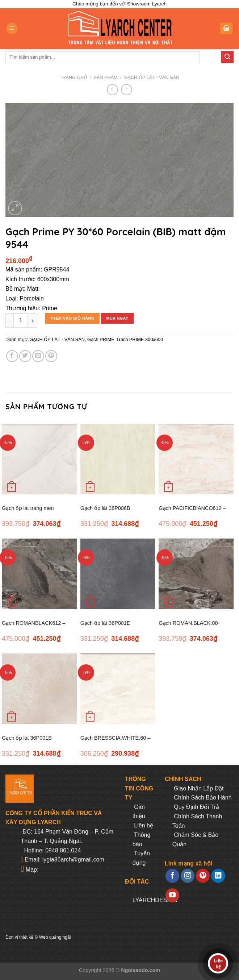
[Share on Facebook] (12, 356)
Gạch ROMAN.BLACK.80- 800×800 (189, 627)
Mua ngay (117, 318)
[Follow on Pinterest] (203, 876)
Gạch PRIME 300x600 (140, 339)
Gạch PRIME (101, 339)
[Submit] (227, 57)
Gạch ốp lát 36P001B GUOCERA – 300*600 (28, 742)
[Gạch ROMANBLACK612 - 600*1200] (39, 574)
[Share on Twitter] (25, 356)
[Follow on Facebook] (172, 876)
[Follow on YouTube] (172, 895)
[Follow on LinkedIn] (218, 876)
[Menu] (12, 28)
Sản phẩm (106, 77)
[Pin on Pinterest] (51, 356)
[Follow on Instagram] (188, 876)
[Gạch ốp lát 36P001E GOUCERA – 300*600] (118, 574)
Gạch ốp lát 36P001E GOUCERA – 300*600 (106, 627)
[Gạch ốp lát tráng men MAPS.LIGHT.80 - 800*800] (39, 459)
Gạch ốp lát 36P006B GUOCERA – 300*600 (106, 512)
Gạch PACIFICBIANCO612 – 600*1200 (192, 512)
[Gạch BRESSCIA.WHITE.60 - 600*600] (118, 689)
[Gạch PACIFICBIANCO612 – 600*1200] (196, 459)
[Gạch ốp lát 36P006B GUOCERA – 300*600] (118, 459)
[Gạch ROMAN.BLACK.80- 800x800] (196, 574)
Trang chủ (74, 77)
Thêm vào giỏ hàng (72, 318)
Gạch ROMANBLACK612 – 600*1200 (33, 627)
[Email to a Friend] (38, 356)
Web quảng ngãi (55, 937)
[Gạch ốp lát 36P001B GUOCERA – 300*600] (39, 689)
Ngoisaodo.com (141, 970)
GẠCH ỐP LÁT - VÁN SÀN (152, 77)
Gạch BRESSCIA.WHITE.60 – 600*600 (116, 742)
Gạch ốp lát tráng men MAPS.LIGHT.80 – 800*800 (33, 512)
